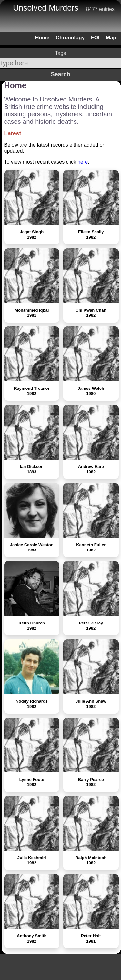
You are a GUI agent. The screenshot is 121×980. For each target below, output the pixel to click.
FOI (95, 38)
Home (42, 38)
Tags (61, 53)
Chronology (70, 38)
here (83, 162)
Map (111, 38)
